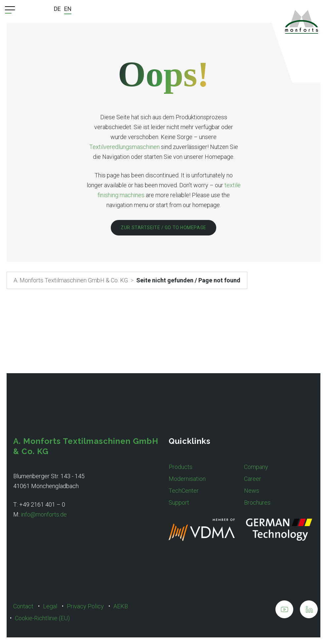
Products (181, 467)
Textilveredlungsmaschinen (124, 147)
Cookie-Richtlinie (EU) (42, 618)
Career (253, 479)
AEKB (121, 606)
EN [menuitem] (68, 9)
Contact (23, 606)
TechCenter (184, 491)
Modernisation (187, 479)
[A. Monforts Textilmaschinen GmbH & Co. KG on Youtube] (284, 611)
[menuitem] (57, 10)
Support (179, 502)
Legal (50, 606)
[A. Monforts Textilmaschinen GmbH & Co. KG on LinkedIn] (309, 611)
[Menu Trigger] (10, 10)
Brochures (257, 502)
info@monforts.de (44, 514)
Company (256, 467)
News (252, 491)
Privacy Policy (85, 606)
